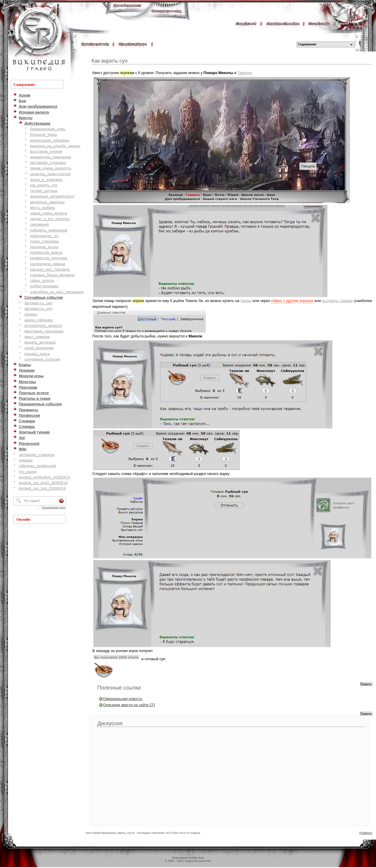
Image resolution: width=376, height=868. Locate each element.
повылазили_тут (44, 236)
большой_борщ (44, 134)
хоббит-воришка (44, 286)
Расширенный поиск (54, 507)
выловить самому (338, 301)
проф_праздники (39, 348)
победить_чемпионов (49, 230)
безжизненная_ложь (48, 129)
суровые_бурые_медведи (52, 275)
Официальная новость (123, 699)
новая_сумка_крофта (49, 213)
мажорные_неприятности (52, 196)
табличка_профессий (37, 466)
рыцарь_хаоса (37, 354)
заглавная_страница (48, 163)
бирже (246, 301)
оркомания (40, 224)
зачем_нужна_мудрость (51, 168)
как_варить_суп (44, 185)
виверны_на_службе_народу (55, 146)
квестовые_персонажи (44, 331)
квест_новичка (37, 337)
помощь (26, 460)
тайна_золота (42, 281)
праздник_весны (44, 247)
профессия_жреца (46, 252)
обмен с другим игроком (292, 301)
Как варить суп (110, 61)
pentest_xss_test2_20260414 (43, 483)
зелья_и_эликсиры (46, 180)
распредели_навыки (48, 264)
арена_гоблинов (38, 320)
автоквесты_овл (38, 303)
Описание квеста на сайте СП (129, 705)
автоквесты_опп (38, 309)
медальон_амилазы (47, 202)
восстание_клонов (46, 151)
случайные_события (42, 359)
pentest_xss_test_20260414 (42, 488)
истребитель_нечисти (43, 326)
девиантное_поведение (51, 157)
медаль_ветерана (40, 342)
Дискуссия (110, 723)
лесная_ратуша (44, 191)
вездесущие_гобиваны (50, 140)
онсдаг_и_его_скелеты (50, 219)
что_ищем (28, 472)
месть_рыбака (43, 208)
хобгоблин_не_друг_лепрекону (57, 292)
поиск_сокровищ (44, 241)
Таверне (244, 73)
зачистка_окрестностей (50, 174)
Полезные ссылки (119, 688)
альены (31, 314)
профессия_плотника (49, 258)
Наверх (366, 833)
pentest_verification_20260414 (44, 477)
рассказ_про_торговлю (50, 269)
